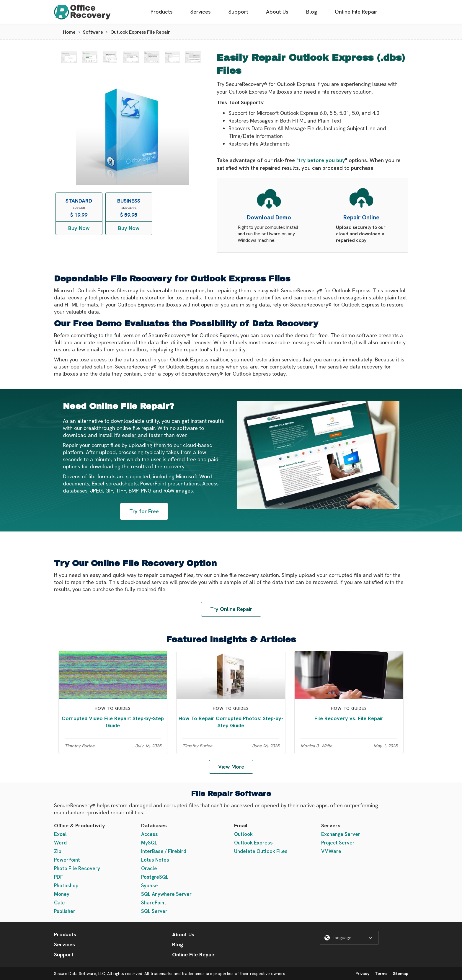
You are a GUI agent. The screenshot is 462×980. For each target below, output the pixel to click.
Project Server (338, 843)
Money (62, 894)
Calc (59, 903)
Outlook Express (253, 843)
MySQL (149, 843)
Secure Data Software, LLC (80, 974)
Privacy (362, 974)
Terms (381, 974)
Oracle (149, 868)
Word (60, 843)
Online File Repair (356, 12)
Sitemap (401, 974)
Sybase (150, 886)
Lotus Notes (155, 860)
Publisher (65, 911)
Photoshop (66, 886)
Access (150, 834)
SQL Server (154, 911)
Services (201, 12)
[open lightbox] (69, 57)
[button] (349, 938)
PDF (59, 877)
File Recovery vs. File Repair (349, 718)
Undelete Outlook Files (261, 851)
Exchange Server (341, 834)
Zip (58, 851)
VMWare (331, 851)
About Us (277, 12)
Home (69, 32)
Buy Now (79, 228)
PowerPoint (67, 860)
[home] (82, 12)
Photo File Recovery (77, 868)
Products (162, 12)
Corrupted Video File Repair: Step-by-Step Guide (113, 722)
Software (93, 32)
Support (238, 12)
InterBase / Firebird (164, 851)
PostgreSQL (155, 877)
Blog (312, 12)
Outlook (243, 834)
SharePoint (154, 903)
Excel (60, 834)
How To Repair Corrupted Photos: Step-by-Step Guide (231, 722)
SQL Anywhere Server (166, 894)
